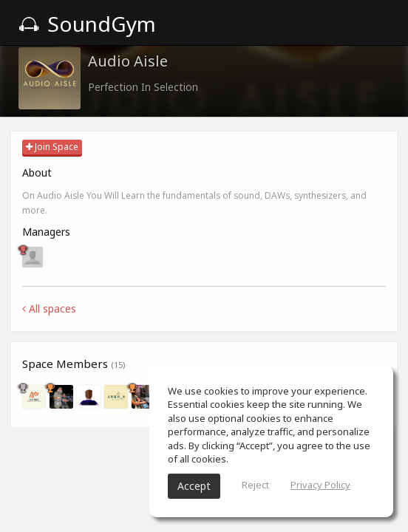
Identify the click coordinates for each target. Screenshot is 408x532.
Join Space (52, 147)
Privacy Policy (320, 485)
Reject (255, 485)
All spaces (49, 308)
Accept (194, 486)
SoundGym (87, 24)
